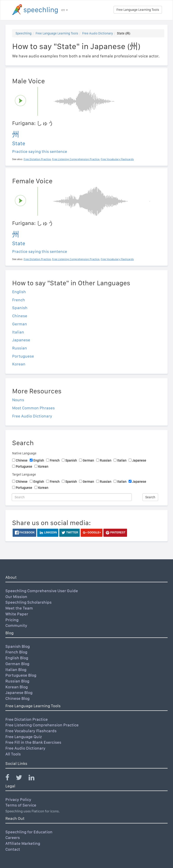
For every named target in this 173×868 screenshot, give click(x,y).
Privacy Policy (18, 799)
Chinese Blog (17, 698)
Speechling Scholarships (28, 602)
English (19, 292)
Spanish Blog (18, 646)
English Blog (17, 658)
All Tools (13, 754)
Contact (13, 849)
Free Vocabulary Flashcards (31, 731)
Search (150, 497)
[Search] (72, 497)
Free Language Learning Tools (138, 10)
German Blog (17, 664)
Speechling (24, 33)
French (19, 300)
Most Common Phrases (33, 408)
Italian (18, 332)
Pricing (12, 620)
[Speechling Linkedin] (34, 778)
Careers (13, 837)
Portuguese (23, 356)
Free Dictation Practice (27, 719)
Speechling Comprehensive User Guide (42, 591)
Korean (19, 364)
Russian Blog (17, 681)
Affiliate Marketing (23, 843)
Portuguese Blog (21, 675)
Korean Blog (17, 687)
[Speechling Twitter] (22, 778)
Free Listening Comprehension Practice (42, 725)
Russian (20, 348)
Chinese (20, 316)
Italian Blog (16, 670)
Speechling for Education (29, 832)
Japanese (21, 340)
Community (16, 625)
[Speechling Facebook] (10, 778)
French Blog (16, 652)
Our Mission (16, 597)
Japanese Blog (19, 692)
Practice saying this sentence (40, 151)
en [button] (65, 10)
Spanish (20, 308)
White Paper (17, 614)
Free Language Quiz (24, 737)
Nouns (18, 400)
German (20, 324)
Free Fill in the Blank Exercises (33, 742)
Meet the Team (19, 608)
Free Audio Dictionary (98, 33)
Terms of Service (21, 805)
